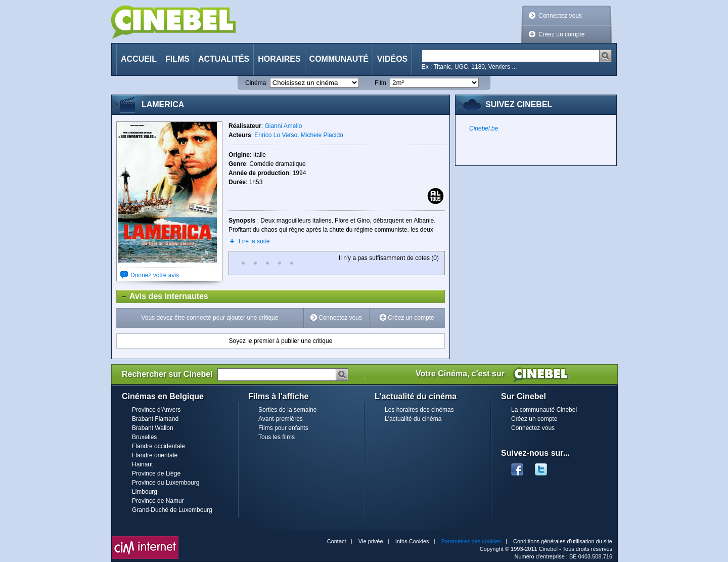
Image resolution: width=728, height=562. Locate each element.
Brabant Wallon (153, 428)
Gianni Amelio (283, 126)
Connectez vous (560, 16)
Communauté (339, 59)
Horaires (279, 59)
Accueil (139, 59)
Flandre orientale (155, 455)
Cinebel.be (484, 128)
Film (380, 83)
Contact (337, 541)
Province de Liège (156, 473)
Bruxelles (144, 437)
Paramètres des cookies (471, 541)
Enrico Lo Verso (276, 135)
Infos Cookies (412, 541)
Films (177, 59)
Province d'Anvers (156, 410)
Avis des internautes (163, 296)
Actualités (224, 59)
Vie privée (371, 541)
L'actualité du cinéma (413, 419)
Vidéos (392, 59)
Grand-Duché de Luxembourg (172, 510)
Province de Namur (158, 501)
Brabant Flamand (155, 419)
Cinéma (256, 83)
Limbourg (145, 492)
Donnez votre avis (155, 275)
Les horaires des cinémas (419, 410)
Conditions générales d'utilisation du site (563, 541)
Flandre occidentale (158, 446)
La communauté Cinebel (544, 410)
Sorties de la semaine (287, 410)
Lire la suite (254, 241)
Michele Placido (322, 135)
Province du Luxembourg (166, 483)
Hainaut (142, 464)
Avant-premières (281, 419)
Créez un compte (561, 34)
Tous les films (277, 437)
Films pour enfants (283, 428)
